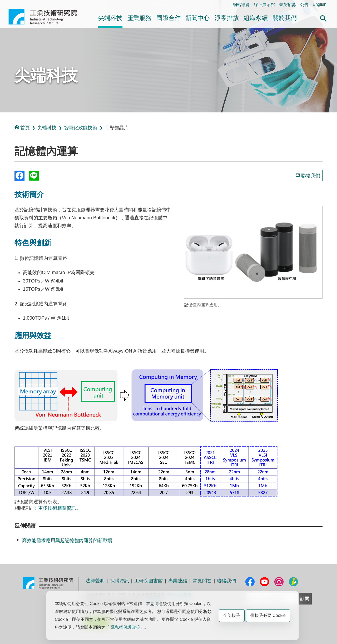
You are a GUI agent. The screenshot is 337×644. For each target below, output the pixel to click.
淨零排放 (227, 18)
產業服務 (139, 18)
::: (10, 4)
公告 (304, 5)
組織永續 (256, 18)
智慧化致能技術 (81, 128)
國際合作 (168, 18)
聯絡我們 (311, 176)
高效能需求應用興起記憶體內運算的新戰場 (67, 541)
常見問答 (202, 581)
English (320, 4)
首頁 (22, 128)
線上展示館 (264, 5)
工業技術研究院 (46, 17)
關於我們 (285, 18)
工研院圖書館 (148, 581)
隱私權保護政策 (125, 627)
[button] (323, 18)
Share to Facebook (19, 176)
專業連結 (178, 581)
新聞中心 (197, 18)
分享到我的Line (34, 176)
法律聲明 (95, 581)
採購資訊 (120, 581)
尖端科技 (110, 18)
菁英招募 (288, 5)
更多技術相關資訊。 (60, 508)
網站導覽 (241, 5)
